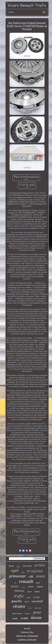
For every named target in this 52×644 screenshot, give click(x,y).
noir (27, 601)
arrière (40, 565)
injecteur (38, 608)
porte (29, 597)
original (35, 571)
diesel (30, 592)
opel (15, 570)
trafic (19, 596)
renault (26, 581)
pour (37, 612)
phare (31, 586)
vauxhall (37, 601)
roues (30, 608)
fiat (15, 583)
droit (38, 583)
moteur (20, 591)
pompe (37, 597)
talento (15, 586)
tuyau (37, 591)
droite (15, 619)
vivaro (19, 606)
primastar (17, 576)
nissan (36, 617)
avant (40, 576)
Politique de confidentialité (27, 636)
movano (27, 566)
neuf (23, 572)
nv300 (24, 618)
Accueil (27, 628)
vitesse (40, 587)
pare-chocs (17, 613)
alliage (23, 587)
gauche (17, 601)
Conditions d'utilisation (27, 640)
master (28, 613)
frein (11, 566)
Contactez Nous (27, 632)
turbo (18, 567)
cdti (31, 576)
